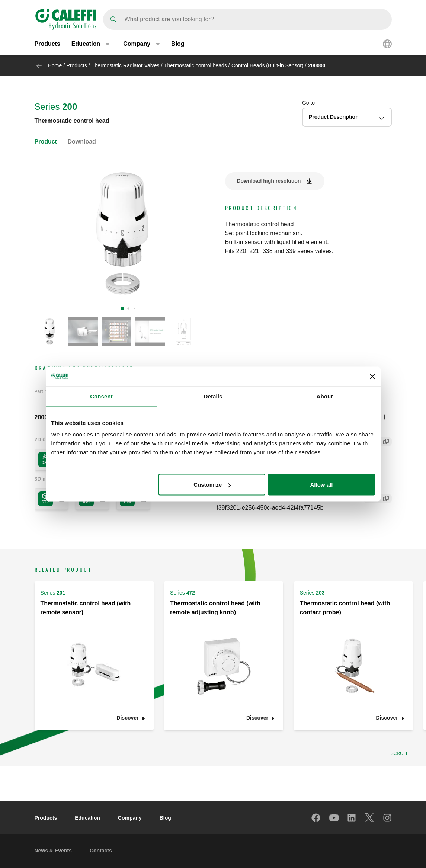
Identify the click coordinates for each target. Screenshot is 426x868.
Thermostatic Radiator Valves (126, 65)
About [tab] (325, 396)
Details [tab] (213, 396)
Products (47, 44)
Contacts (101, 851)
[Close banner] (372, 376)
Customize (212, 485)
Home (55, 65)
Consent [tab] (101, 396)
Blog (178, 44)
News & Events (53, 851)
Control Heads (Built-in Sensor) (268, 65)
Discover (127, 718)
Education (87, 818)
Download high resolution (269, 181)
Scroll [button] (399, 753)
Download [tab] (81, 142)
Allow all (322, 485)
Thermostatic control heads (196, 65)
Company (130, 818)
